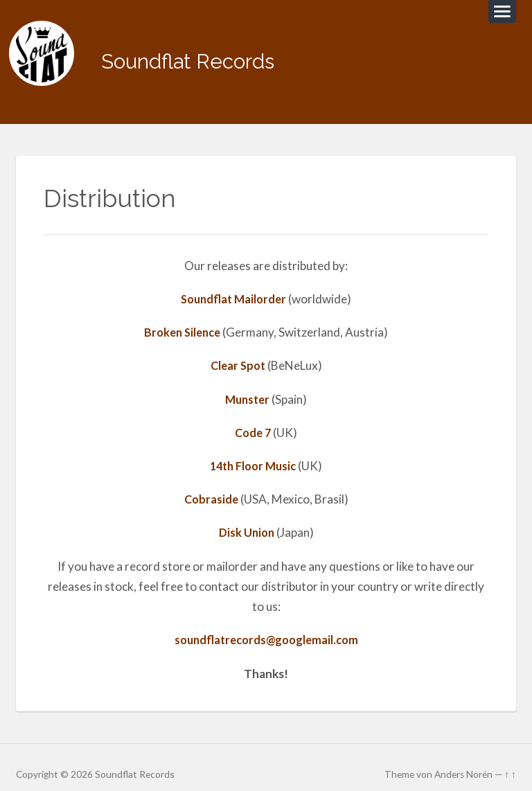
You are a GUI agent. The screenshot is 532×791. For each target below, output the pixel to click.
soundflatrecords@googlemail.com (266, 627)
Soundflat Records (205, 55)
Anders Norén (463, 761)
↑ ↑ (510, 761)
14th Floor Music (253, 453)
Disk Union (247, 520)
